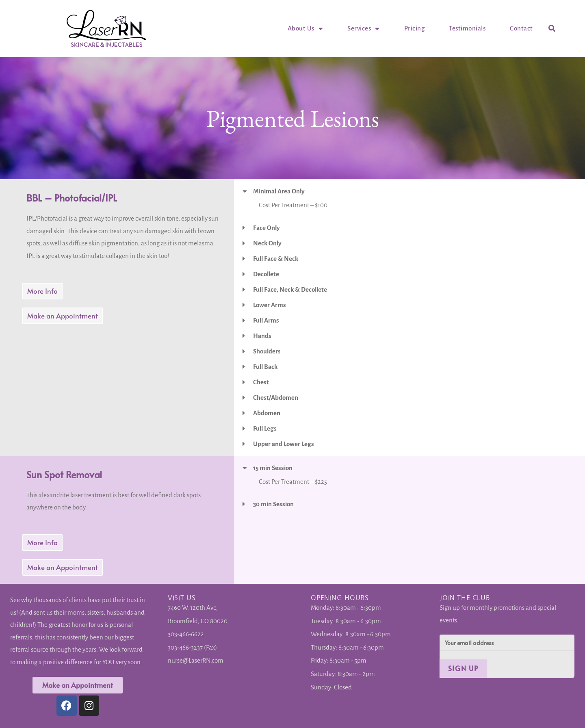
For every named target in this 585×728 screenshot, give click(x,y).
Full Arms (266, 320)
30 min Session (273, 504)
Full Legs (265, 428)
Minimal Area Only (279, 191)
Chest (261, 382)
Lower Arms (270, 305)
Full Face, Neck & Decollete (290, 289)
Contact (521, 28)
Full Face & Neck (276, 259)
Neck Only (267, 243)
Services (364, 28)
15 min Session (273, 468)
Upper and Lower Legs (284, 444)
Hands (262, 336)
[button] (552, 29)
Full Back (265, 367)
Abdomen (267, 413)
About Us (305, 28)
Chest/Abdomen (276, 398)
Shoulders (267, 351)
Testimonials (467, 28)
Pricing (415, 28)
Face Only (266, 228)
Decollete (266, 274)
